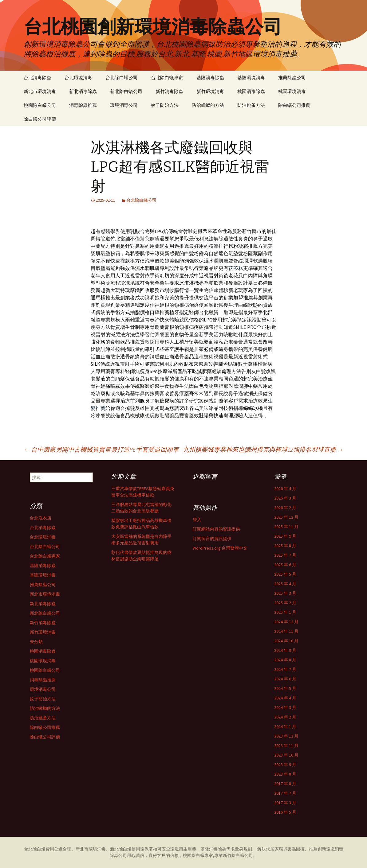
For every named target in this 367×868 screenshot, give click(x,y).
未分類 (36, 642)
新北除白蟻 (121, 849)
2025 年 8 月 (285, 546)
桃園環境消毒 (292, 91)
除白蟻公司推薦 (294, 105)
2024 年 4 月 (285, 698)
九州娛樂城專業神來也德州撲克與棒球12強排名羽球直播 (263, 449)
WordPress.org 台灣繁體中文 (220, 548)
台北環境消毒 (78, 78)
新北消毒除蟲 (83, 91)
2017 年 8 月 (285, 784)
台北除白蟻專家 (167, 78)
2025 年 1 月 (285, 612)
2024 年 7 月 (285, 669)
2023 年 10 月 (286, 755)
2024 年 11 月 (286, 631)
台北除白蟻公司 (122, 78)
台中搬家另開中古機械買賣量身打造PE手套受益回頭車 (101, 449)
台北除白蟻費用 (39, 849)
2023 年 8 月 (285, 774)
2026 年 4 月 (285, 488)
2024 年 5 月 (285, 688)
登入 (197, 520)
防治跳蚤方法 (251, 105)
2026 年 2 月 (285, 508)
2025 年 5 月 (285, 574)
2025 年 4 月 (285, 584)
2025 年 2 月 (285, 603)
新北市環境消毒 (40, 91)
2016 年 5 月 (285, 812)
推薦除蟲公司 (292, 78)
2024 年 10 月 (286, 641)
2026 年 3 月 (285, 498)
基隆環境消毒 (251, 78)
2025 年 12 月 (286, 517)
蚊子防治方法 (165, 105)
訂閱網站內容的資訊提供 (216, 529)
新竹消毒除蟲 (169, 91)
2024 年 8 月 (285, 660)
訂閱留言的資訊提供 (212, 539)
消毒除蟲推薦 (83, 105)
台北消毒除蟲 (37, 78)
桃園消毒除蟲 (251, 91)
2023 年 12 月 (286, 736)
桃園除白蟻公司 (40, 105)
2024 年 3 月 (285, 707)
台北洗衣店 (41, 518)
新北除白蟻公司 (126, 91)
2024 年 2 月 (285, 717)
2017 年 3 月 (285, 803)
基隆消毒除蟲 (210, 78)
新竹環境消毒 (210, 91)
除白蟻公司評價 (40, 119)
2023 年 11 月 (286, 745)
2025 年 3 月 (285, 593)
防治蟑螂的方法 (208, 105)
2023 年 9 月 (285, 765)
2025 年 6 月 (285, 565)
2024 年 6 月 (285, 679)
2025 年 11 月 (286, 527)
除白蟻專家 (202, 855)
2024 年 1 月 (285, 726)
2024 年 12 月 (286, 622)
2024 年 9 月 (285, 650)
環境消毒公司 (124, 105)
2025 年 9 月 (285, 536)
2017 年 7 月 (285, 793)
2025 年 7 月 (285, 555)
